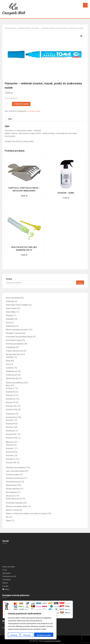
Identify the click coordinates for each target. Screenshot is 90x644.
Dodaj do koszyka (21, 104)
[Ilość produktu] (8, 104)
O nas (5, 570)
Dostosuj (14, 635)
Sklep (6, 589)
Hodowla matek (24, 28)
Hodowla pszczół (9, 576)
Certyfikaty (7, 580)
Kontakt (5, 586)
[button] (81, 36)
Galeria (5, 583)
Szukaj (9, 279)
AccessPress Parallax (52, 641)
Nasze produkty (9, 567)
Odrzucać (27, 635)
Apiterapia (6, 573)
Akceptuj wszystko (44, 635)
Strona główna (10, 28)
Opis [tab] (10, 119)
